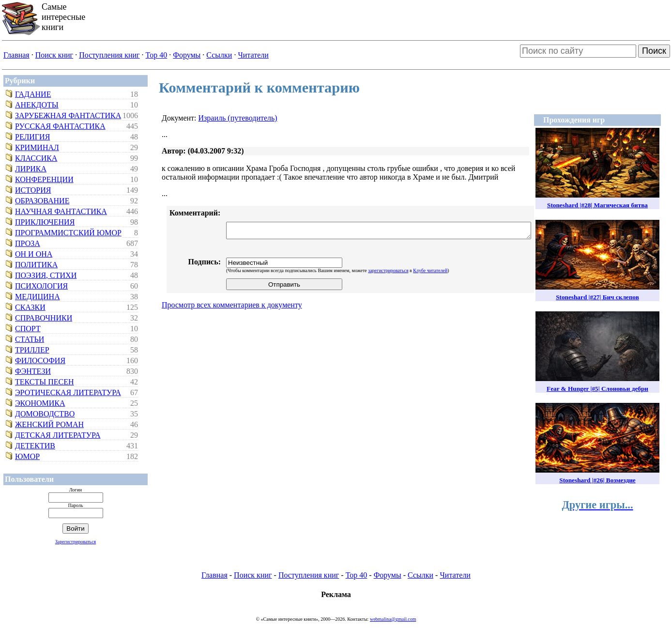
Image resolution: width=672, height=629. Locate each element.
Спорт (28, 329)
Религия (32, 137)
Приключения (45, 222)
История (33, 190)
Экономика (40, 403)
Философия (40, 361)
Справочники (44, 318)
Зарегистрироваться (76, 542)
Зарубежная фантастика (68, 115)
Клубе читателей (430, 270)
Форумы (187, 55)
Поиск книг (54, 55)
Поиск (654, 51)
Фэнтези (33, 371)
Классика (36, 158)
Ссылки (219, 55)
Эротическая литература (68, 392)
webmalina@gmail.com (393, 619)
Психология (41, 286)
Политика (36, 265)
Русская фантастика (60, 126)
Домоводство (45, 414)
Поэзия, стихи (46, 275)
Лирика (31, 169)
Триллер (32, 350)
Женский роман (49, 424)
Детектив (35, 446)
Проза (28, 243)
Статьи (30, 339)
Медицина (38, 297)
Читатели (253, 55)
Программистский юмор (68, 233)
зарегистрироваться (388, 270)
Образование (42, 201)
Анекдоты (37, 105)
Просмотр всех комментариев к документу (232, 305)
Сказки (30, 307)
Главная (16, 55)
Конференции (44, 179)
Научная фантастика (61, 211)
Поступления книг (109, 55)
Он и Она (34, 254)
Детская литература (58, 435)
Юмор (27, 456)
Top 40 (157, 55)
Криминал (37, 147)
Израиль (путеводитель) (237, 118)
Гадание (33, 94)
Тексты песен (45, 382)
